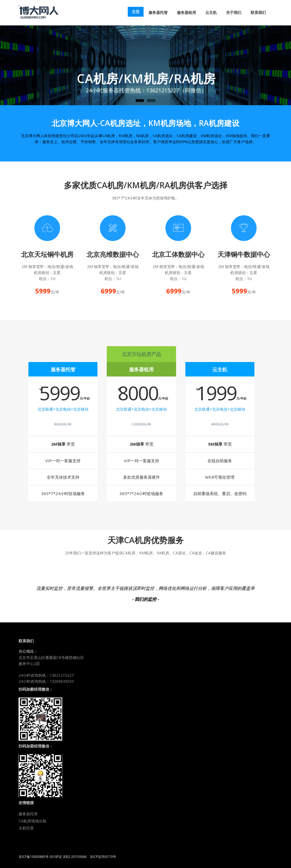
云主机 (211, 12)
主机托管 (26, 828)
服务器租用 (186, 12)
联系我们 (258, 12)
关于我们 (234, 12)
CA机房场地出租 (32, 821)
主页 (136, 12)
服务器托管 (158, 12)
